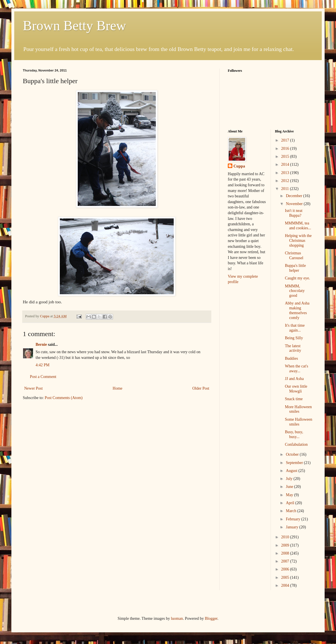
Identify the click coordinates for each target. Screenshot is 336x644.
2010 (286, 537)
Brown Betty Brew (74, 25)
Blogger (211, 619)
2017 (286, 140)
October (293, 454)
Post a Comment (43, 377)
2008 (286, 553)
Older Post (201, 388)
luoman (177, 619)
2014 (286, 164)
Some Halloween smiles (298, 422)
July (290, 479)
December (295, 196)
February (294, 519)
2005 (286, 577)
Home (118, 388)
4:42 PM (43, 365)
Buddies (291, 358)
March (292, 511)
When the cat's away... (296, 369)
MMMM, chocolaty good (295, 291)
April (291, 503)
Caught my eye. (297, 278)
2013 (286, 173)
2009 (286, 545)
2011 (285, 189)
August (292, 471)
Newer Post (33, 388)
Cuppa (239, 166)
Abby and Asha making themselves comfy (297, 310)
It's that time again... (295, 328)
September (295, 463)
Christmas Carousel (294, 255)
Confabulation (296, 444)
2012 (286, 181)
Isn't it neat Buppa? (294, 213)
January (293, 527)
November (295, 204)
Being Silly (294, 338)
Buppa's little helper (295, 268)
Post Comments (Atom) (64, 398)
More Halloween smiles (298, 409)
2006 (286, 569)
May (290, 495)
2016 (286, 149)
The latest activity (293, 348)
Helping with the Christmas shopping (298, 241)
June (290, 487)
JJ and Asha (294, 379)
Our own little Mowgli (296, 389)
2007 (286, 561)
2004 (286, 585)
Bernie (41, 345)
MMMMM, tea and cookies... (298, 226)
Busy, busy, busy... (294, 434)
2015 (286, 157)
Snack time (294, 399)
